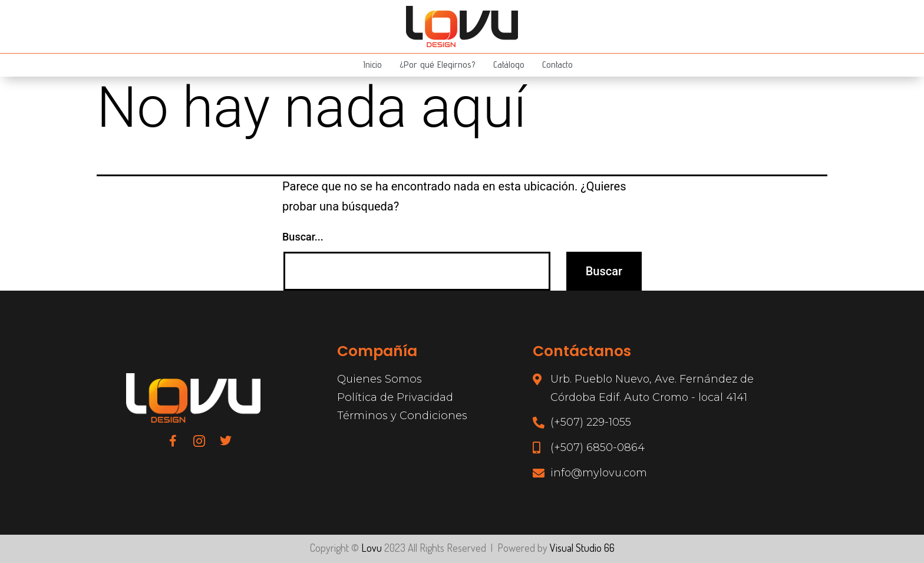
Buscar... (303, 237)
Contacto (557, 65)
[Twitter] (226, 440)
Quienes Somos (379, 379)
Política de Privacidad (395, 397)
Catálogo (508, 65)
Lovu (372, 548)
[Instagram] (199, 440)
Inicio (373, 65)
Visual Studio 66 (582, 548)
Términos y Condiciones (401, 415)
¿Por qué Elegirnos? (438, 65)
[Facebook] (173, 440)
